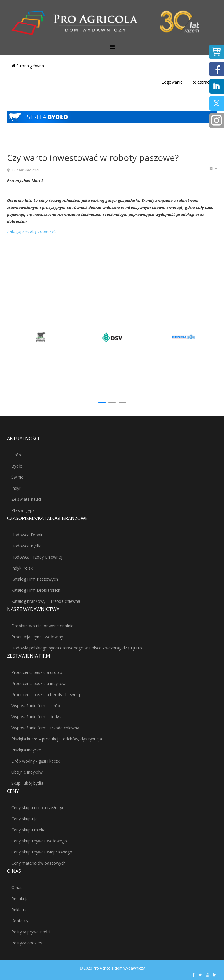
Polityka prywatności (31, 932)
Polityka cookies (27, 943)
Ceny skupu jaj (25, 819)
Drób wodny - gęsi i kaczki (36, 761)
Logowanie (172, 82)
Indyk (16, 488)
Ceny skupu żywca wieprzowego (42, 852)
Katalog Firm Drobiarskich (36, 590)
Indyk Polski (22, 568)
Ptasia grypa (23, 510)
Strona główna (28, 66)
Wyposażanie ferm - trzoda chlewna (45, 728)
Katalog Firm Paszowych (35, 579)
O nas (17, 887)
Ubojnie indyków (27, 772)
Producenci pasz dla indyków (38, 683)
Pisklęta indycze (26, 750)
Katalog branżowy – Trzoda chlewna (46, 601)
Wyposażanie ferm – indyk (36, 717)
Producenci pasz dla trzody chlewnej (46, 694)
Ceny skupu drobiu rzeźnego (38, 808)
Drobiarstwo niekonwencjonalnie (42, 626)
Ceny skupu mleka (28, 830)
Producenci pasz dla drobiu (37, 672)
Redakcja (20, 899)
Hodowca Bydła (26, 546)
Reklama (20, 910)
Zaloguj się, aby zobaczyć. (32, 231)
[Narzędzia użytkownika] (213, 169)
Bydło (17, 466)
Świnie (17, 477)
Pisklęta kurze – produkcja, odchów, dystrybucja (57, 739)
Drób (16, 455)
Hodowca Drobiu (27, 535)
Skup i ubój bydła (27, 783)
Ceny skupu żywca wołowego (39, 841)
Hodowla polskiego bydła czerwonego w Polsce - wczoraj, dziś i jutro (77, 648)
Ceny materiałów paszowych (38, 863)
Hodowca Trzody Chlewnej (37, 557)
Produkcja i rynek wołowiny (37, 637)
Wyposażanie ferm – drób (36, 706)
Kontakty (20, 921)
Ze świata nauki (26, 499)
